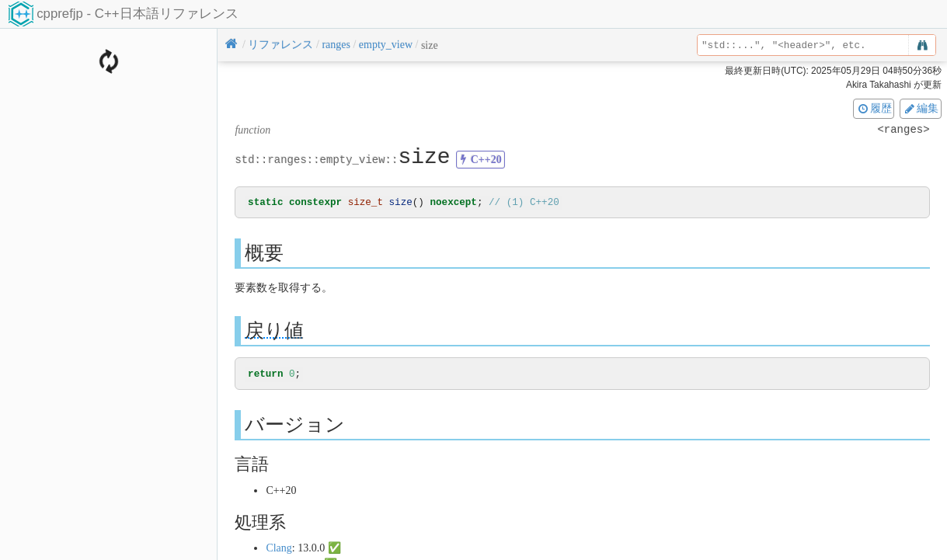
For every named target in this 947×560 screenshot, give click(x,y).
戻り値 (274, 331)
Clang (279, 549)
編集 (921, 108)
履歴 (874, 108)
